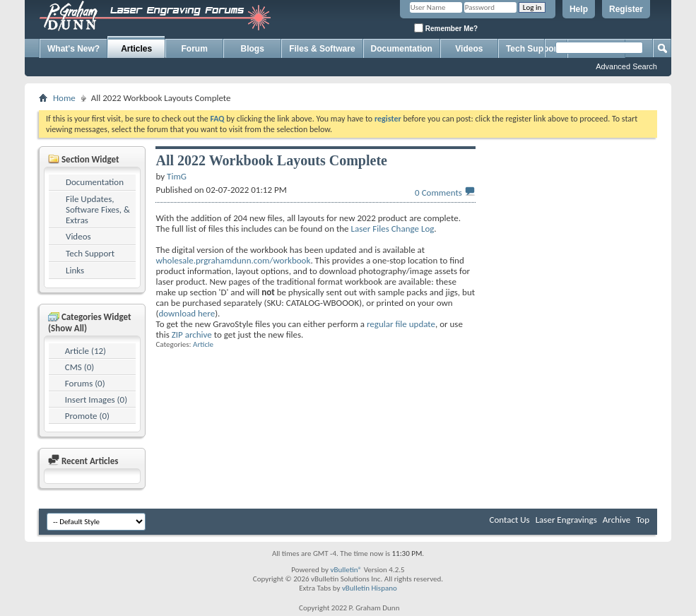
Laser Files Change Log (393, 229)
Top (643, 520)
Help (579, 9)
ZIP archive (192, 334)
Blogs (253, 49)
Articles (136, 49)
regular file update (401, 324)
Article (203, 344)
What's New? (73, 49)
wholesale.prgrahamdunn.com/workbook (233, 260)
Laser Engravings (566, 520)
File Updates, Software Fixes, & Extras (98, 209)
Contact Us (510, 520)
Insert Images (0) (96, 399)
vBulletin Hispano (370, 588)
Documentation (402, 49)
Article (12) (85, 351)
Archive (617, 520)
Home (64, 98)
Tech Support (90, 253)
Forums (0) (85, 383)
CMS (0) (79, 367)
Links (75, 270)
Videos (469, 49)
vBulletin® (346, 570)
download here (187, 313)
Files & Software (322, 49)
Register (626, 9)
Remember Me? (446, 28)
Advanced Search (626, 66)
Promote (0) (87, 416)
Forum (195, 49)
